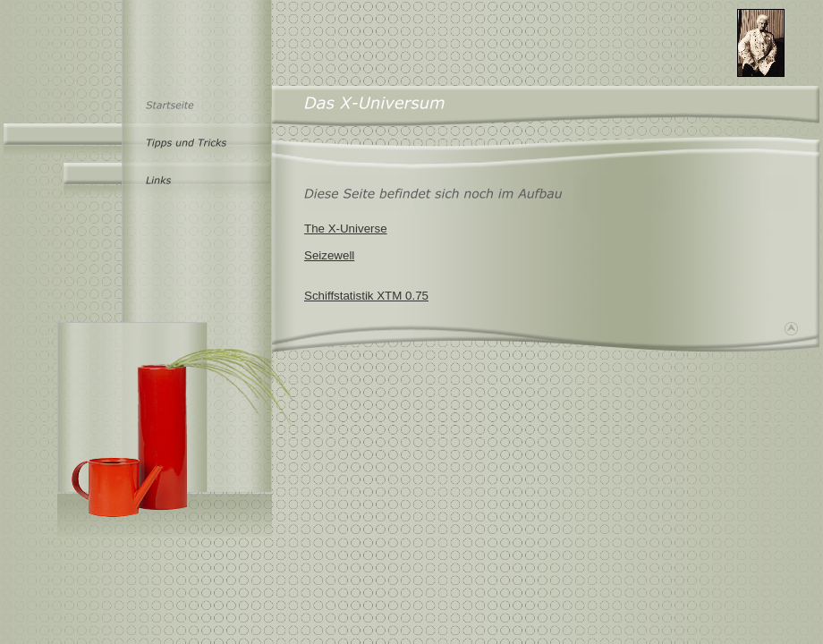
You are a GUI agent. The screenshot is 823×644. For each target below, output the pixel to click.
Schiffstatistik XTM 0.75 (366, 296)
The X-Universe (346, 229)
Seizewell (329, 255)
